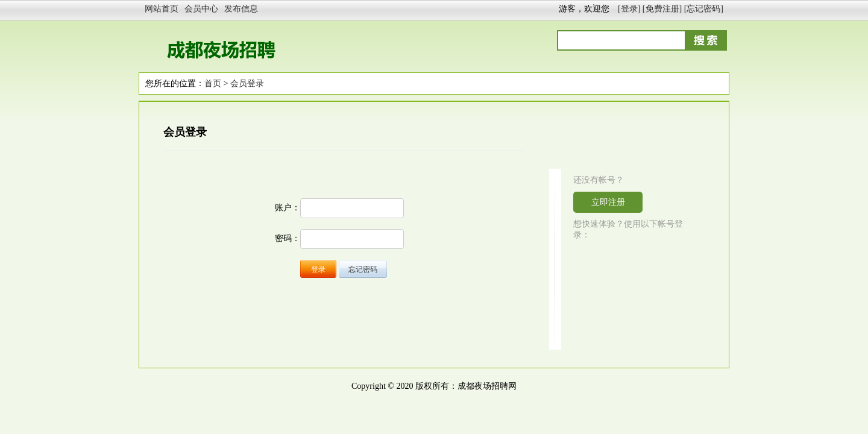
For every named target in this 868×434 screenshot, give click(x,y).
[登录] (629, 9)
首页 (213, 83)
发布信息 (241, 9)
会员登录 (247, 83)
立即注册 (608, 202)
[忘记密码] (704, 9)
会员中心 (201, 9)
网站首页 (162, 9)
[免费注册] (662, 9)
